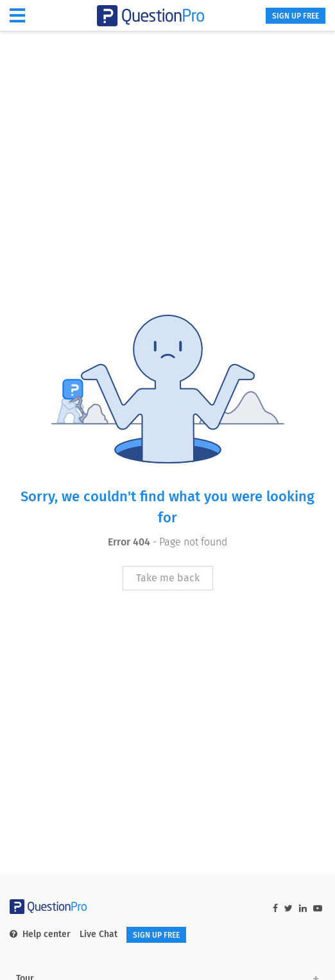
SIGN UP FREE (296, 16)
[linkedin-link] (303, 909)
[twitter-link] (288, 909)
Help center (40, 934)
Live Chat (99, 934)
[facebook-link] (275, 909)
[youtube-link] (318, 909)
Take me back (168, 578)
